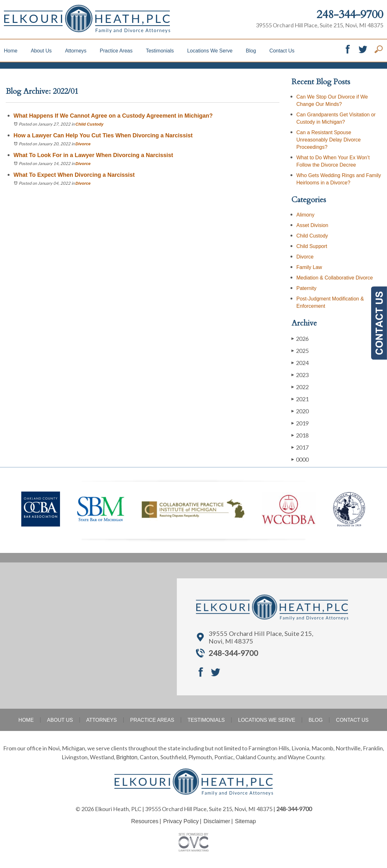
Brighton (127, 757)
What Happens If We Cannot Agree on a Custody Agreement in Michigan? (113, 116)
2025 (300, 351)
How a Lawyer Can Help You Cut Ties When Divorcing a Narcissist (104, 135)
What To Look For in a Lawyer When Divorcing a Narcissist (94, 155)
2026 (300, 338)
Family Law (309, 267)
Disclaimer (217, 821)
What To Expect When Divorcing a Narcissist (75, 175)
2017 (300, 447)
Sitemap (245, 821)
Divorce (83, 144)
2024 (300, 363)
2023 (300, 375)
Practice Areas (116, 51)
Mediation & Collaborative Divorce (335, 278)
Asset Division (312, 225)
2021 (300, 399)
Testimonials (160, 51)
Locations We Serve (210, 51)
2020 (300, 411)
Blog (251, 51)
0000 (300, 459)
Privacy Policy (181, 821)
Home (11, 51)
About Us (41, 51)
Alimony (306, 215)
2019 (300, 423)
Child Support (312, 246)
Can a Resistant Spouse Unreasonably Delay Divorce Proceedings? (329, 140)
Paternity (307, 288)
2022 (300, 387)
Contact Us (282, 51)
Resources (145, 821)
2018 (300, 435)
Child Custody (90, 124)
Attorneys (76, 51)
